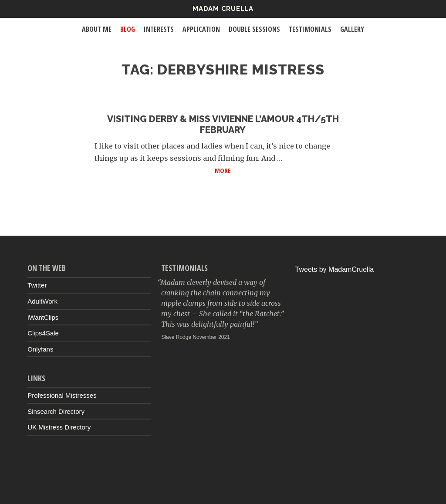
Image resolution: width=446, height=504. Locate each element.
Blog (128, 29)
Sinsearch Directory (56, 411)
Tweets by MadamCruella (335, 269)
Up (223, 485)
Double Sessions (254, 29)
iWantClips (43, 317)
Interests (159, 29)
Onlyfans (40, 349)
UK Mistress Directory (59, 427)
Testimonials (310, 29)
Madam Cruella (223, 9)
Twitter (37, 285)
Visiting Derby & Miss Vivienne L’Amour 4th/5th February (223, 124)
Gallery (352, 29)
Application (201, 29)
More (283, 170)
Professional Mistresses (62, 395)
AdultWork (42, 301)
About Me (97, 29)
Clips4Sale (43, 333)
